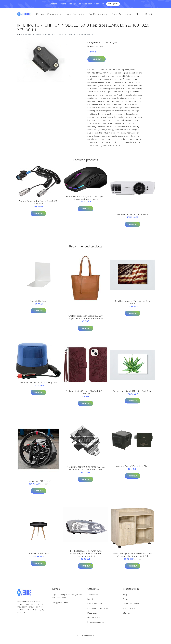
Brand (149, 15)
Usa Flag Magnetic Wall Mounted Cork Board (133, 304)
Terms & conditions (131, 605)
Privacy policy (129, 610)
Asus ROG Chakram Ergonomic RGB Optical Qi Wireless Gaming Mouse (86, 199)
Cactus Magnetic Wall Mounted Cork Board (133, 393)
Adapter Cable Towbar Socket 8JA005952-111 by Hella (38, 204)
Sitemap (126, 614)
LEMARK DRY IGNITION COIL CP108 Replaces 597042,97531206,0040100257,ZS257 (85, 470)
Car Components (98, 15)
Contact (126, 601)
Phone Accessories (121, 15)
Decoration (92, 614)
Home (19, 36)
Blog (138, 15)
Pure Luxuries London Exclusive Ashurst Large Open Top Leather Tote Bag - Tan (86, 319)
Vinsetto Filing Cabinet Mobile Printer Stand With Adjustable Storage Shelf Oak (133, 556)
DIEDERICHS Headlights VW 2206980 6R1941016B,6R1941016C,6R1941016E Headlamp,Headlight (86, 555)
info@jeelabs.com (60, 604)
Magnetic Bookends (39, 303)
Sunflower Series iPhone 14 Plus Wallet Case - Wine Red (85, 394)
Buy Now (97, 61)
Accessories (104, 44)
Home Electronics (75, 15)
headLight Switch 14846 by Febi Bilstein (133, 468)
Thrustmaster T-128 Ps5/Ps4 (38, 483)
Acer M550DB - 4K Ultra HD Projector (133, 216)
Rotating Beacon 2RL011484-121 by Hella (39, 384)
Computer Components (48, 15)
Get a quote (113, 4)
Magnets (114, 44)
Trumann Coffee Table (38, 555)
